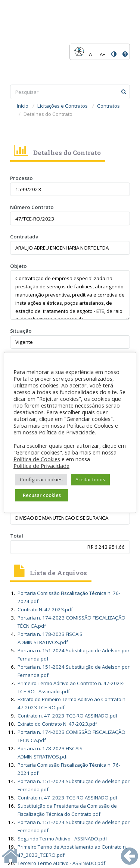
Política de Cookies (37, 459)
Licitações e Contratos (63, 106)
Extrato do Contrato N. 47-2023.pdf (57, 724)
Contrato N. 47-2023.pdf (45, 609)
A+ (102, 54)
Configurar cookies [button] (41, 479)
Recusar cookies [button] (42, 495)
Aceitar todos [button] (90, 479)
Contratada (24, 237)
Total (17, 536)
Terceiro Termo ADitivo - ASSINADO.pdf (61, 863)
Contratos (108, 106)
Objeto (18, 266)
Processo (21, 178)
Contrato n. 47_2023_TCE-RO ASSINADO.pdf (68, 716)
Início (23, 106)
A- (91, 54)
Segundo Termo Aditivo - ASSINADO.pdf (62, 839)
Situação (21, 331)
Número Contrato (32, 207)
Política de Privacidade (41, 466)
